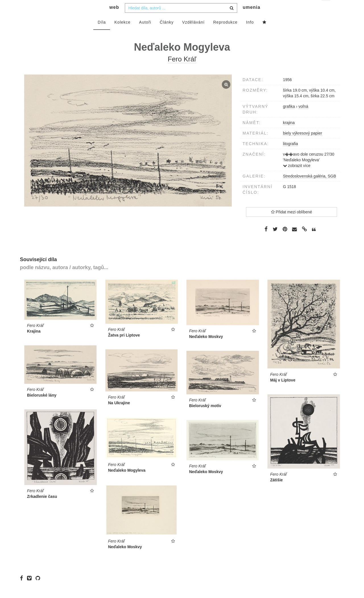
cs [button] (326, 9)
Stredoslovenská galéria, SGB (310, 187)
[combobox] (181, 19)
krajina (289, 134)
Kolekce (122, 33)
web (114, 19)
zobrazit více (297, 177)
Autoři (145, 33)
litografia (290, 155)
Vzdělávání (193, 33)
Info (250, 33)
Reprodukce (226, 33)
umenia (251, 19)
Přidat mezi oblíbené (292, 223)
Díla (102, 33)
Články (167, 33)
